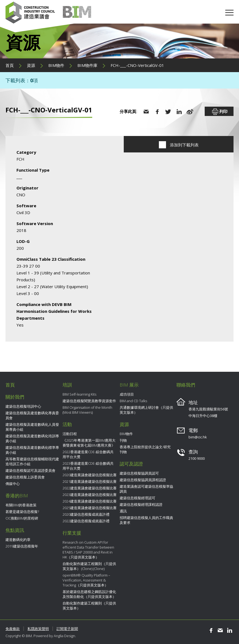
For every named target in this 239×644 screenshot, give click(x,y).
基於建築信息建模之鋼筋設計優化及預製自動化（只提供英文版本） (89, 594)
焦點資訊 (15, 530)
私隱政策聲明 (38, 629)
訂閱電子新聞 (67, 629)
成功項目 (127, 394)
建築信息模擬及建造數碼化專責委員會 (32, 415)
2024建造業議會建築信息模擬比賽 (90, 501)
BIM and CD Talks (133, 401)
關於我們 (15, 397)
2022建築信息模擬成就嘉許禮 (86, 521)
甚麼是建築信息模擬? (22, 512)
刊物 (123, 440)
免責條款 (13, 629)
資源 (31, 65)
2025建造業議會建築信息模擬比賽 (90, 508)
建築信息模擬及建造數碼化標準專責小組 (32, 450)
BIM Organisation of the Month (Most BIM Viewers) (87, 410)
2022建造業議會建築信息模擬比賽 (90, 488)
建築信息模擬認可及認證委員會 (30, 470)
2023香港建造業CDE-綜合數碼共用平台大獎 (88, 466)
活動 (67, 424)
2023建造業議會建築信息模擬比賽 (90, 495)
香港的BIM (17, 496)
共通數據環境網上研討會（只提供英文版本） (146, 410)
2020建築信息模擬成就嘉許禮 (86, 514)
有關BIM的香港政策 (21, 505)
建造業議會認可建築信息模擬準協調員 (146, 489)
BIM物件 (56, 65)
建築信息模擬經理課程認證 (141, 504)
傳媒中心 (13, 484)
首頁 (10, 65)
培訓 (67, 385)
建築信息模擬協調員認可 (139, 473)
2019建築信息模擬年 (22, 546)
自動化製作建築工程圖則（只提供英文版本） (89, 606)
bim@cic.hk (198, 437)
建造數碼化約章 (18, 540)
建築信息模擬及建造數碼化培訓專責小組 (32, 438)
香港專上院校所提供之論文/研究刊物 (145, 449)
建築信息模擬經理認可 (137, 498)
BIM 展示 (129, 385)
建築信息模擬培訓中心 (23, 406)
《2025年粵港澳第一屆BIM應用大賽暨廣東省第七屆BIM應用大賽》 (89, 443)
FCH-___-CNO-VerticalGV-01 (137, 65)
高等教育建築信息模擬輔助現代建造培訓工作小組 (32, 461)
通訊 (123, 511)
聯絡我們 (186, 385)
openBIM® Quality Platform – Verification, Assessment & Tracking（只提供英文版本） (86, 580)
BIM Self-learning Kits (79, 394)
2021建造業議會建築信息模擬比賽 (90, 481)
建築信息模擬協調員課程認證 (143, 480)
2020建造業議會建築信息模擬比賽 (90, 475)
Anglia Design (64, 636)
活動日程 (70, 434)
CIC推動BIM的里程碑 (22, 518)
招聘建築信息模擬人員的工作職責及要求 (146, 520)
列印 (219, 112)
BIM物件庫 (87, 65)
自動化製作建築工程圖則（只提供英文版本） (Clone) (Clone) (89, 566)
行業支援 (72, 533)
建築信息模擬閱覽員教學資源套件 (89, 401)
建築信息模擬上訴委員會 (25, 477)
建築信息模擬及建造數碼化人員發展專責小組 (32, 427)
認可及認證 (131, 464)
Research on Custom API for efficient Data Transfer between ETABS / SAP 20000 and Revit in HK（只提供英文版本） (88, 550)
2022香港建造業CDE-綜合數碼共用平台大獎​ (88, 454)
